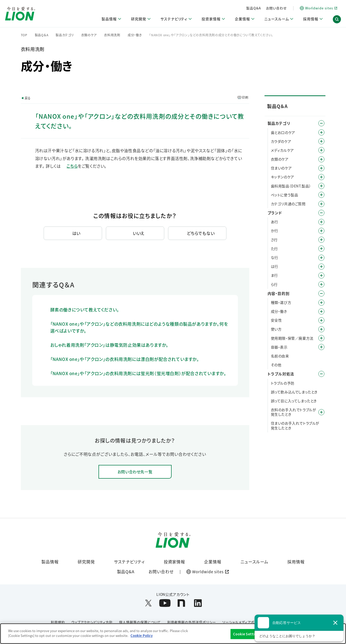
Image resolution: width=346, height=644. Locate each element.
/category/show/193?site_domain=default (321, 141)
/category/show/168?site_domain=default (321, 412)
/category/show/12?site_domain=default (321, 213)
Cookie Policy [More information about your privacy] (142, 636)
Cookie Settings (247, 634)
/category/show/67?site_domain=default (321, 320)
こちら (72, 166)
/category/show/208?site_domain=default (321, 159)
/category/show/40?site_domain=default (321, 311)
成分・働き (135, 35)
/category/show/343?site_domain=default (321, 204)
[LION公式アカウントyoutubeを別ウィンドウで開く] (165, 604)
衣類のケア (89, 35)
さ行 (274, 240)
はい (77, 233)
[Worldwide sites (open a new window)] (318, 8)
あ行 (275, 222)
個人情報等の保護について (140, 623)
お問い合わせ (276, 8)
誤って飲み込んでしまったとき (294, 392)
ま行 (274, 275)
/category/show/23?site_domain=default (321, 249)
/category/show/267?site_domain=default (321, 177)
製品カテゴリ (65, 35)
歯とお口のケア (283, 132)
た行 (274, 249)
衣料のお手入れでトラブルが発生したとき (294, 412)
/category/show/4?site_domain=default (321, 123)
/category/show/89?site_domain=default (321, 347)
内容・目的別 (279, 293)
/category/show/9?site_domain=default (321, 303)
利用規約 (58, 623)
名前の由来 (280, 356)
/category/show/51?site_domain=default (321, 329)
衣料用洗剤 (112, 35)
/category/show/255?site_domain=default (321, 168)
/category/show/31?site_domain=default (321, 284)
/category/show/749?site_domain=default (321, 186)
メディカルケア (282, 150)
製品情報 (50, 562)
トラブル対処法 (281, 374)
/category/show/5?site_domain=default (321, 132)
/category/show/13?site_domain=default (321, 231)
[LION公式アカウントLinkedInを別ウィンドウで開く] (198, 604)
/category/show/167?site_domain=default (321, 374)
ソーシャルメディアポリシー (243, 623)
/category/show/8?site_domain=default (321, 293)
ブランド (275, 213)
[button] (337, 20)
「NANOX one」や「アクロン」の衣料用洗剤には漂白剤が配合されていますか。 (125, 359)
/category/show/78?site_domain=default (321, 338)
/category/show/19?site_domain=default (321, 240)
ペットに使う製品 (285, 195)
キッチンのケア (283, 177)
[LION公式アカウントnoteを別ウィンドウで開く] (181, 604)
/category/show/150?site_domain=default (321, 150)
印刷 (245, 97)
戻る (28, 98)
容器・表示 (279, 347)
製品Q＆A (42, 35)
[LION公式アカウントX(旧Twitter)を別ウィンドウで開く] (148, 604)
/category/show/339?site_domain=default (321, 275)
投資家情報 (175, 562)
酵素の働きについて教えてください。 (85, 310)
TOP (24, 35)
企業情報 (213, 562)
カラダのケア (281, 141)
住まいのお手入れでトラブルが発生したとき (295, 425)
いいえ (139, 233)
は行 (275, 266)
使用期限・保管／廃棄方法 (292, 338)
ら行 (274, 284)
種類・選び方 (281, 302)
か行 (275, 231)
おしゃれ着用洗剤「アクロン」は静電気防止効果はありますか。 (109, 345)
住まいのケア (281, 168)
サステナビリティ (129, 562)
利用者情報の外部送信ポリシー (192, 623)
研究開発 (86, 562)
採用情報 (296, 562)
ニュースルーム (254, 562)
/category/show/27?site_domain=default (321, 258)
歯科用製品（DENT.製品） (291, 186)
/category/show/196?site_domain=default (321, 267)
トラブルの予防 (283, 383)
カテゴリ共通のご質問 (288, 204)
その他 (276, 365)
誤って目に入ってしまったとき (294, 401)
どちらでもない (201, 233)
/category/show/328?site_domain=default (321, 195)
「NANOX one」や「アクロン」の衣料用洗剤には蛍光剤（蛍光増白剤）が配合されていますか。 (138, 373)
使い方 (276, 329)
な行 (275, 257)
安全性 (276, 320)
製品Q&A (254, 8)
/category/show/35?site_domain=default (321, 222)
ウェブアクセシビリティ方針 (92, 623)
